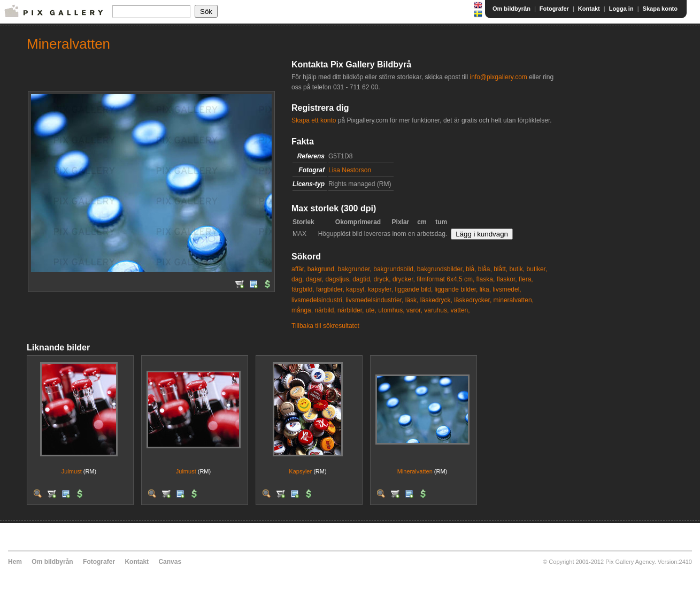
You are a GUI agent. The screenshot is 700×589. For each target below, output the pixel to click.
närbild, (325, 310)
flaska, (486, 279)
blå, (471, 269)
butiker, (537, 269)
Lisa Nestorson (350, 170)
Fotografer (554, 9)
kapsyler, (380, 289)
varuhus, (436, 310)
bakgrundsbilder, (441, 269)
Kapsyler (300, 471)
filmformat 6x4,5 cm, (445, 279)
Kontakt (589, 9)
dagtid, (362, 279)
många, (302, 310)
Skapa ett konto (314, 120)
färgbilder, (330, 289)
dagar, (315, 279)
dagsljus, (338, 279)
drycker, (404, 279)
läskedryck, (436, 300)
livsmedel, (507, 289)
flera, (526, 279)
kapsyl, (356, 289)
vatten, (460, 310)
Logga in (621, 9)
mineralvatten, (514, 300)
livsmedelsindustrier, (374, 300)
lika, (485, 289)
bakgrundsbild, (394, 269)
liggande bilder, (456, 289)
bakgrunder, (355, 269)
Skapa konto (660, 9)
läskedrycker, (473, 300)
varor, (414, 310)
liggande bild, (414, 289)
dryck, (382, 279)
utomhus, (391, 310)
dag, (298, 279)
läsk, (412, 300)
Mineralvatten (415, 471)
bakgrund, (322, 269)
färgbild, (303, 289)
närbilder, (351, 310)
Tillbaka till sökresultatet (325, 326)
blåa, (485, 269)
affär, (298, 269)
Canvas (170, 562)
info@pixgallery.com (498, 77)
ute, (371, 310)
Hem (15, 562)
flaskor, (507, 279)
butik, (517, 269)
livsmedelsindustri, (318, 300)
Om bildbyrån (511, 9)
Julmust (72, 471)
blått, (501, 269)
